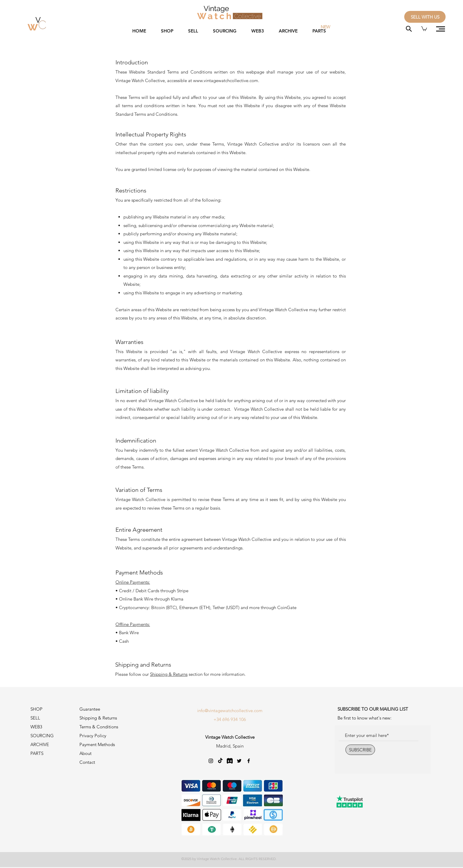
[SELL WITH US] (425, 17)
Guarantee (90, 709)
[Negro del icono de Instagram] (211, 761)
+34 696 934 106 (230, 719)
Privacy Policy (93, 736)
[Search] (409, 29)
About (85, 753)
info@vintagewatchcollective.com (230, 710)
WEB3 (36, 727)
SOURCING (42, 736)
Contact (87, 762)
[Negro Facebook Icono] (249, 761)
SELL (35, 718)
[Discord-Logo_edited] (230, 761)
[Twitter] (239, 761)
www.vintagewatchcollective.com (226, 80)
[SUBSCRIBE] (360, 750)
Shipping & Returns (169, 674)
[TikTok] (220, 761)
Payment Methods (98, 744)
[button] (424, 28)
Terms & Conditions (99, 727)
